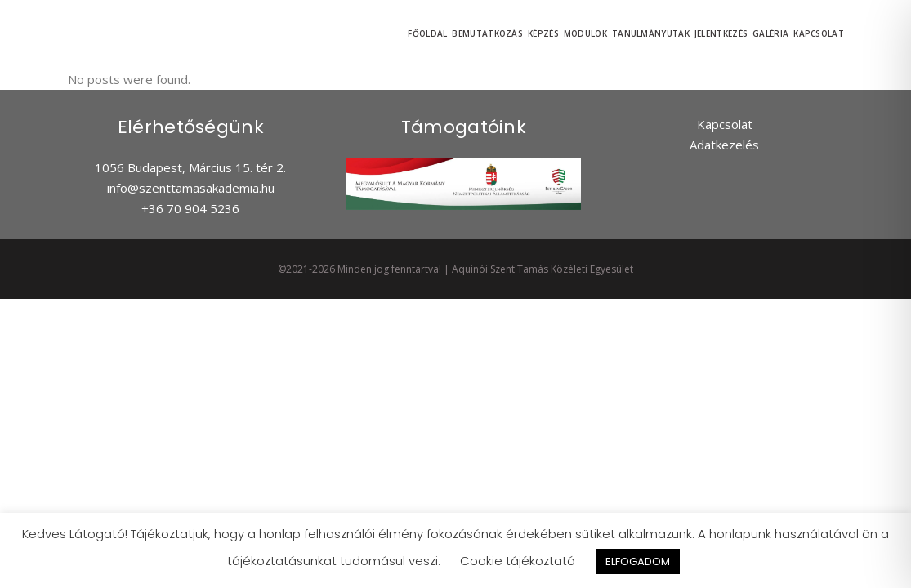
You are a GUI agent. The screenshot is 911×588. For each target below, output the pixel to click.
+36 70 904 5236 (190, 208)
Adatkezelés (724, 145)
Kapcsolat (725, 124)
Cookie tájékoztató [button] (518, 561)
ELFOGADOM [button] (638, 561)
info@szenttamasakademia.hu (191, 188)
